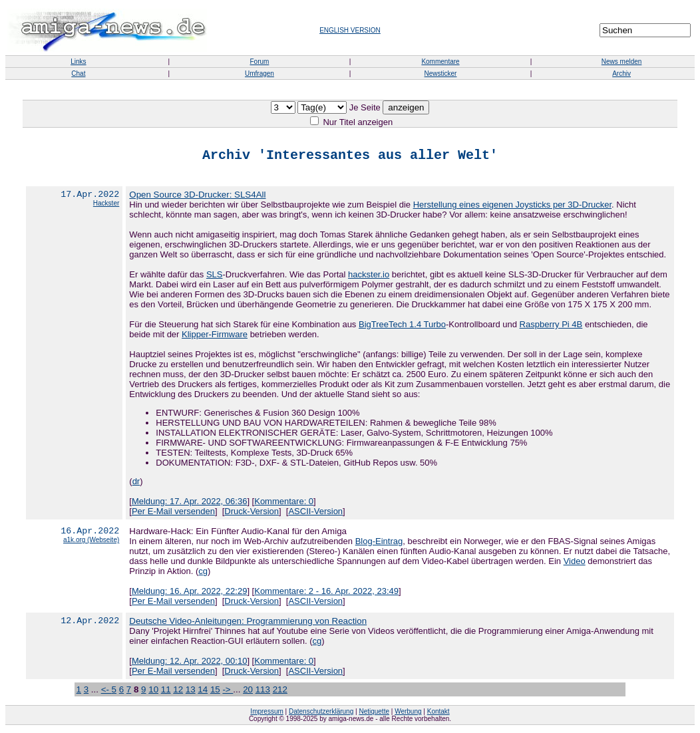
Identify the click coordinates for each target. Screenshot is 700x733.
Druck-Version (252, 514)
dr (136, 484)
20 (248, 692)
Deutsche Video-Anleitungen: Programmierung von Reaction (248, 624)
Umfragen (260, 73)
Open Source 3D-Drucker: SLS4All (197, 197)
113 (263, 692)
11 (166, 692)
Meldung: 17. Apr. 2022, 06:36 (189, 504)
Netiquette (374, 714)
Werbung (408, 714)
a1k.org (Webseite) (91, 544)
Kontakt (438, 714)
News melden (622, 62)
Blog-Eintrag (379, 544)
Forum (259, 62)
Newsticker (441, 73)
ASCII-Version (315, 514)
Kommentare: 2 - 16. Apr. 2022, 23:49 (326, 594)
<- (106, 692)
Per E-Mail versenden (173, 514)
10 (153, 692)
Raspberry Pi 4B (551, 327)
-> (228, 692)
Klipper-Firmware (215, 337)
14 (203, 692)
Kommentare (440, 62)
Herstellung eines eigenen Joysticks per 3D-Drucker (512, 207)
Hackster (106, 208)
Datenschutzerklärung (321, 714)
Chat (78, 73)
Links (78, 62)
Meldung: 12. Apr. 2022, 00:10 (189, 663)
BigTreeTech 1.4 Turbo (402, 327)
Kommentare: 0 (284, 504)
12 (178, 692)
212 (280, 692)
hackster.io (369, 277)
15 (215, 692)
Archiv (621, 73)
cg (203, 574)
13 (191, 692)
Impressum (266, 714)
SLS (215, 277)
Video (575, 564)
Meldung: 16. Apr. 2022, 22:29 (189, 594)
